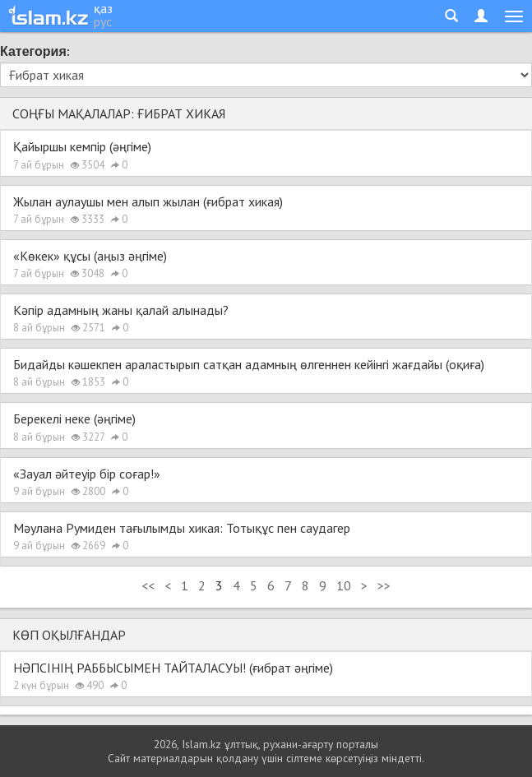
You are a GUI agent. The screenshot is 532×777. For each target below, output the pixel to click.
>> (384, 585)
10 (344, 585)
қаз (103, 8)
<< (148, 585)
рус (103, 21)
